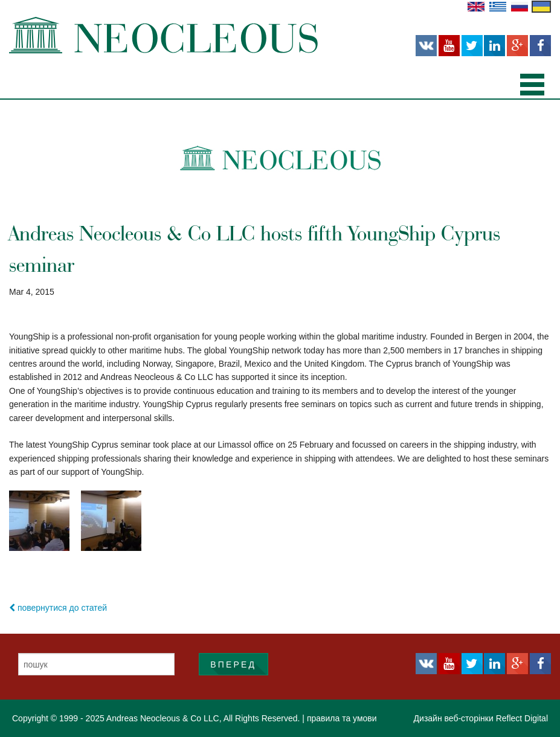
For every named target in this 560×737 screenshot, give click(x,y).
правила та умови (342, 718)
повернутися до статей (58, 608)
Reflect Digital (522, 718)
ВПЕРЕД (233, 665)
